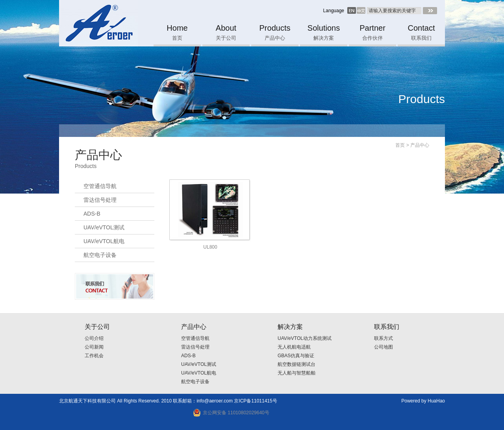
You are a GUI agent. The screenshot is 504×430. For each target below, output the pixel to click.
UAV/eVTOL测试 (104, 227)
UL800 (210, 247)
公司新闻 (94, 347)
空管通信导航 (100, 186)
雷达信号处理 (100, 200)
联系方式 (384, 338)
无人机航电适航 (294, 347)
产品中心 (420, 145)
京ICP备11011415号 (255, 401)
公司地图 (384, 347)
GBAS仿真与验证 (296, 356)
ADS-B (92, 214)
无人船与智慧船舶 (296, 373)
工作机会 (94, 356)
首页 (400, 145)
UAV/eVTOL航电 (104, 241)
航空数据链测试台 (296, 364)
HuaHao (436, 401)
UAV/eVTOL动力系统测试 (305, 338)
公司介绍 (94, 338)
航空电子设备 (100, 255)
